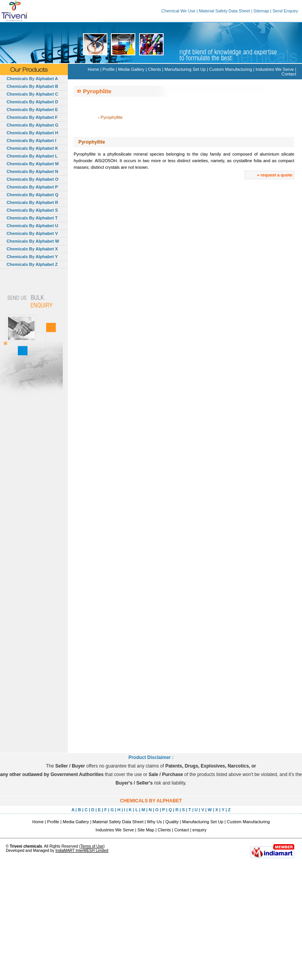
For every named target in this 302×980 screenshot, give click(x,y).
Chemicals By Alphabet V (32, 233)
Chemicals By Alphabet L (32, 156)
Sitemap (261, 11)
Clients (155, 69)
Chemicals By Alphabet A (32, 79)
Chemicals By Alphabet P (32, 187)
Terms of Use (92, 846)
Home (93, 69)
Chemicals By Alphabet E (32, 110)
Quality (172, 822)
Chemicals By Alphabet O (32, 179)
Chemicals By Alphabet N (32, 171)
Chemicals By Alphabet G (32, 125)
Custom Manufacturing (231, 69)
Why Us (154, 822)
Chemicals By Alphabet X (32, 249)
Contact (289, 74)
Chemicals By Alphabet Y (32, 257)
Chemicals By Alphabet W (33, 241)
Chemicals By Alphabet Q (32, 195)
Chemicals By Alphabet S (32, 210)
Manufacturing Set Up (185, 69)
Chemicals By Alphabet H (32, 133)
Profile (109, 69)
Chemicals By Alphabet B (32, 86)
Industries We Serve (275, 69)
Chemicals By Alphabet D (32, 102)
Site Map (146, 830)
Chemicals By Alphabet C (32, 94)
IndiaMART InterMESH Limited (82, 851)
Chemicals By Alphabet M (33, 164)
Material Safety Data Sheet (224, 11)
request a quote (276, 175)
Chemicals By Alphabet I (31, 140)
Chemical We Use (178, 11)
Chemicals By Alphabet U (32, 226)
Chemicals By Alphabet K (32, 148)
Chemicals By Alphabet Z (32, 264)
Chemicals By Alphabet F (32, 117)
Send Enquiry (285, 11)
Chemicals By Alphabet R (32, 202)
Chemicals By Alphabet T (32, 218)
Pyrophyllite (112, 117)
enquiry (199, 830)
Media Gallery (131, 69)
